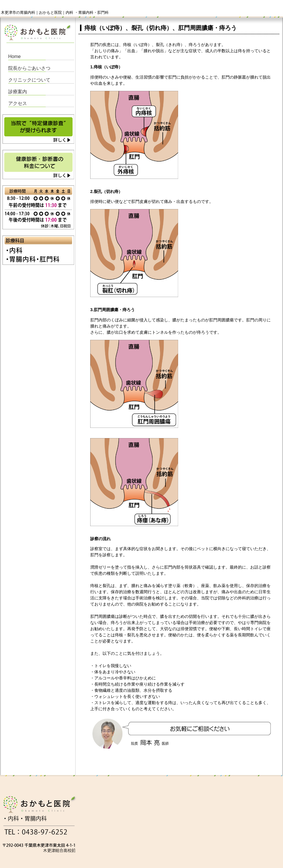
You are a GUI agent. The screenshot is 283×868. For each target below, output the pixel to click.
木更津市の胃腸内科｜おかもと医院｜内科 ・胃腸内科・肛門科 (55, 12)
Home (15, 56)
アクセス (18, 103)
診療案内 (18, 92)
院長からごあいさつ (29, 68)
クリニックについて (29, 80)
